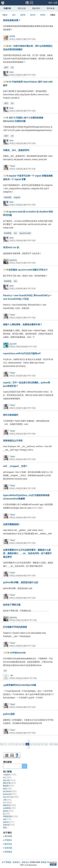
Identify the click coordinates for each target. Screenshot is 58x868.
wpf (7, 819)
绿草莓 (12, 36)
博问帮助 (8, 836)
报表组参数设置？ (12, 20)
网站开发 (10, 783)
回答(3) (13, 75)
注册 (55, 3)
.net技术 (10, 775)
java (8, 789)
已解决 (53, 15)
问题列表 (7, 8)
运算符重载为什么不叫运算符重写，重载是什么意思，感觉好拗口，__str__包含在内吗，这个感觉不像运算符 (27, 553)
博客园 (44, 862)
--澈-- (12, 675)
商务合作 (25, 862)
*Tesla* (12, 166)
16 (39, 744)
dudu (12, 72)
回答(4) (13, 347)
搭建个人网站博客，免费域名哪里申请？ (23, 324)
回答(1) (13, 39)
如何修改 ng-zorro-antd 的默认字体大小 (28, 270)
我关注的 (22, 8)
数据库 (9, 786)
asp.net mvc (11, 797)
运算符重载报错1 (11, 524)
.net (7, 800)
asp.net (9, 780)
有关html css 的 (11, 247)
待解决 (5, 15)
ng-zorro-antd (25, 233)
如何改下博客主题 (12, 605)
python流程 (9, 714)
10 (16, 744)
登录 (50, 3)
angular (17, 197)
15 (35, 744)
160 (51, 744)
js (6, 814)
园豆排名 (8, 844)
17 (43, 744)
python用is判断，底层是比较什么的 (21, 582)
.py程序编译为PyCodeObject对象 (20, 685)
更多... (6, 828)
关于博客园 (6, 862)
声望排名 (8, 840)
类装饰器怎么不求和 (13, 441)
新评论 (33, 15)
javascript (10, 794)
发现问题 (8, 848)
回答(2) (13, 620)
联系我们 (16, 862)
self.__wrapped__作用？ (15, 466)
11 (20, 744)
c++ (7, 803)
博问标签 (51, 8)
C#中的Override (18, 653)
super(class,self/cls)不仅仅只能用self (22, 353)
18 (46, 744)
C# (12, 67)
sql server (10, 791)
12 (24, 744)
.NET (6, 67)
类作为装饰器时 (11, 415)
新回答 (23, 15)
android (9, 825)
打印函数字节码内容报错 (15, 627)
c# (7, 777)
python (9, 822)
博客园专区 (10, 816)
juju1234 (13, 344)
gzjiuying (13, 260)
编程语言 (10, 805)
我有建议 (8, 852)
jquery (8, 811)
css (15, 233)
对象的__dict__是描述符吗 (16, 150)
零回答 (43, 15)
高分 (14, 15)
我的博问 (36, 8)
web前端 (8, 197)
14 (31, 744)
